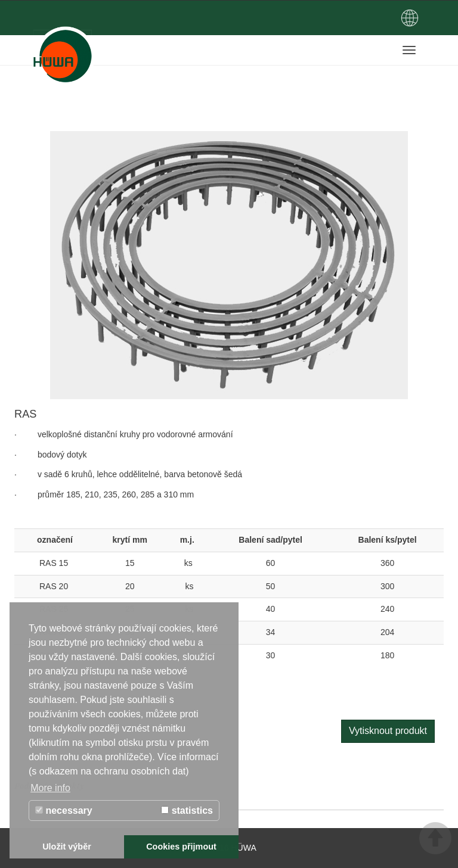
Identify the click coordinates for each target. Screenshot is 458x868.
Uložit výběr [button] (67, 847)
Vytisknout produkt (388, 731)
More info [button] (50, 788)
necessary (64, 811)
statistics (187, 811)
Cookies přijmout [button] (181, 847)
